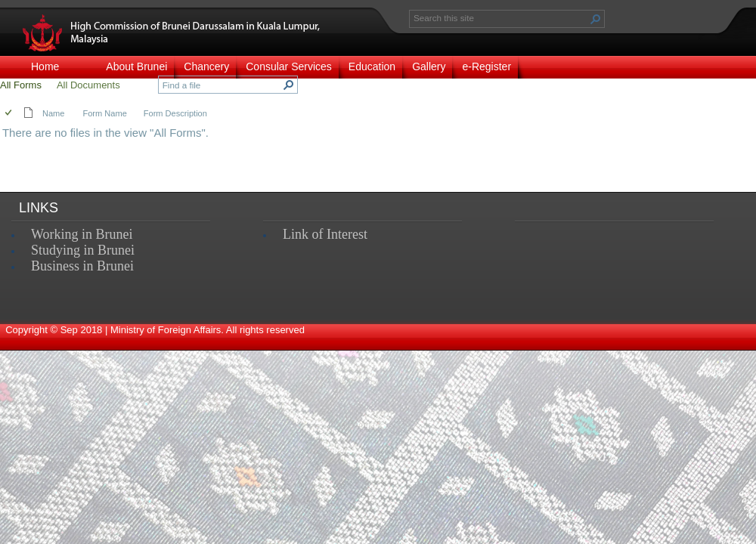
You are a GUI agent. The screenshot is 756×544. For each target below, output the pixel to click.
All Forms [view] (21, 85)
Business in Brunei (82, 266)
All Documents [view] (88, 85)
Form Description (175, 113)
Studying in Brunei (83, 250)
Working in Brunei (82, 234)
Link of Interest (325, 234)
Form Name (104, 113)
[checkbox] (9, 114)
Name (53, 113)
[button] (596, 19)
